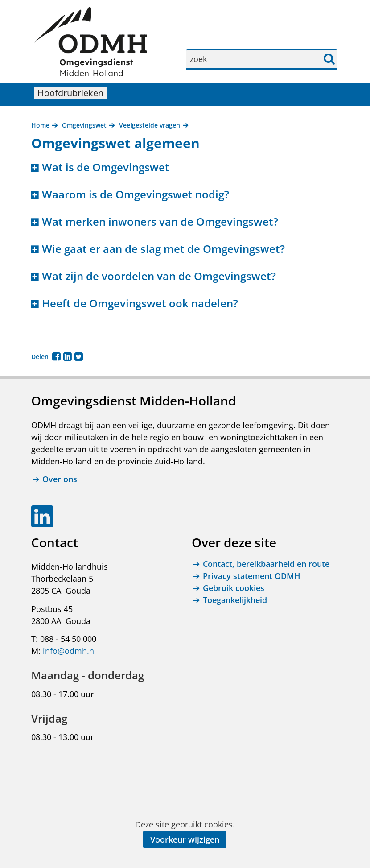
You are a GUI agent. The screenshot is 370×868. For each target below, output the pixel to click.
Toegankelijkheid (235, 600)
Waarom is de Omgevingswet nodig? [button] (136, 195)
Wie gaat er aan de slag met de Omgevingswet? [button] (163, 249)
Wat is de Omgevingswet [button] (106, 167)
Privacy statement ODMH (252, 576)
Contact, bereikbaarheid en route (266, 564)
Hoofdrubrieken (72, 93)
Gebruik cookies (234, 588)
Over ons (60, 479)
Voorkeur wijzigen (185, 839)
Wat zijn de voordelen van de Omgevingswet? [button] (159, 276)
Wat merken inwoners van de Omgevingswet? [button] (160, 222)
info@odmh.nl (70, 651)
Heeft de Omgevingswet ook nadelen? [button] (140, 304)
